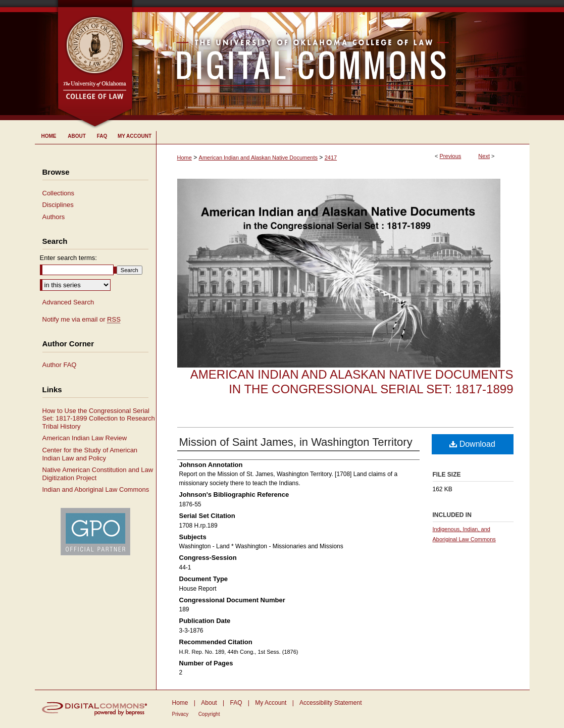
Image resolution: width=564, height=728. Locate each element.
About (209, 703)
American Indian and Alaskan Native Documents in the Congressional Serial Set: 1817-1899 (352, 382)
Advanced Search (68, 302)
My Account (271, 703)
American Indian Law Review (85, 438)
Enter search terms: (68, 258)
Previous (451, 156)
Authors (54, 217)
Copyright (209, 714)
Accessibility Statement (330, 703)
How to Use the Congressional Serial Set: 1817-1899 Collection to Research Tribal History (99, 419)
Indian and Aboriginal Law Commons (96, 489)
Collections (59, 193)
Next (484, 156)
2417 (331, 158)
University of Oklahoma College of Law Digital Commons (331, 60)
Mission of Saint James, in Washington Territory (296, 442)
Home (185, 158)
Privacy (181, 714)
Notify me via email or (82, 320)
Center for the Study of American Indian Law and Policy (90, 454)
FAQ (236, 703)
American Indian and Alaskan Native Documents (258, 158)
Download (472, 444)
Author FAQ (60, 365)
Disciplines (58, 205)
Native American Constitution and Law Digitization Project (98, 474)
